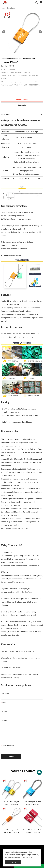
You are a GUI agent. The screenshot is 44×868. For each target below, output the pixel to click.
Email (3, 702)
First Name (5, 694)
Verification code (7, 745)
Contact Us (22, 105)
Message (4, 720)
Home (3, 8)
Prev (4, 32)
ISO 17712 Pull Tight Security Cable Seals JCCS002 (12, 803)
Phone (4, 711)
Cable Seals (11, 8)
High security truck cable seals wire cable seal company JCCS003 (32, 803)
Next (40, 32)
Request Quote (22, 99)
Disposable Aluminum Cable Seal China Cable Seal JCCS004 (32, 831)
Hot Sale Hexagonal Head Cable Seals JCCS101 (12, 831)
